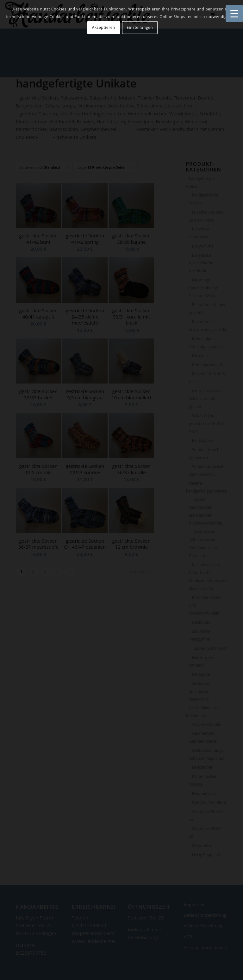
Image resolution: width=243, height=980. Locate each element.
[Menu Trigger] (234, 13)
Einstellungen (140, 27)
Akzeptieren (104, 27)
